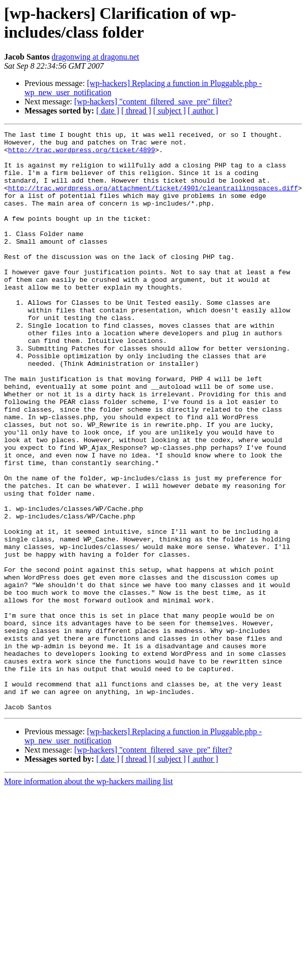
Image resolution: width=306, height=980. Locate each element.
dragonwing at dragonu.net (95, 57)
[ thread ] (136, 111)
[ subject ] (170, 111)
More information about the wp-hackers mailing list (88, 897)
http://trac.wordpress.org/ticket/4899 (82, 154)
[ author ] (203, 111)
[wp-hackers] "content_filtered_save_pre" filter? (153, 102)
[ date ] (108, 111)
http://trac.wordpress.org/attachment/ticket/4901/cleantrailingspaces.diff (153, 200)
